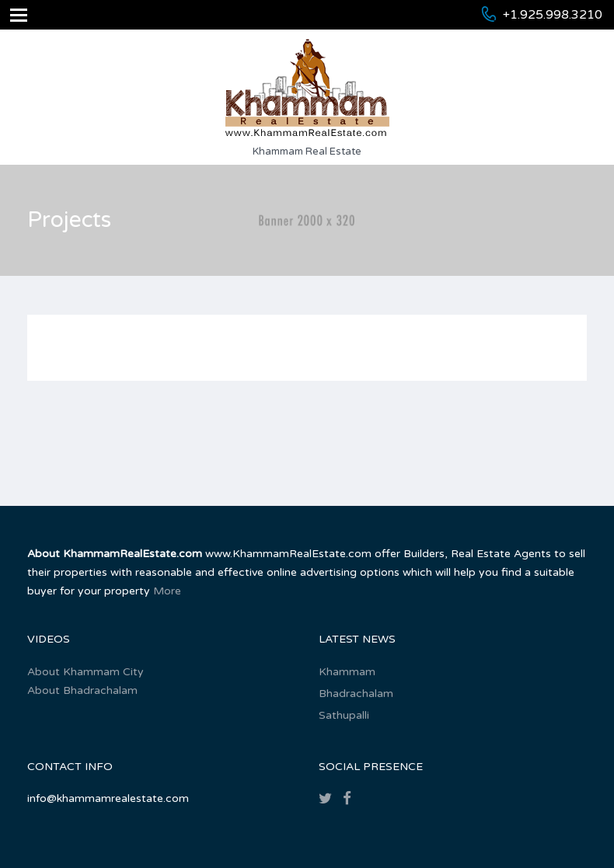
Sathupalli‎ (344, 715)
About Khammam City (85, 672)
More (167, 591)
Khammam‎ (347, 672)
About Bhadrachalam (82, 690)
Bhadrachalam (356, 694)
